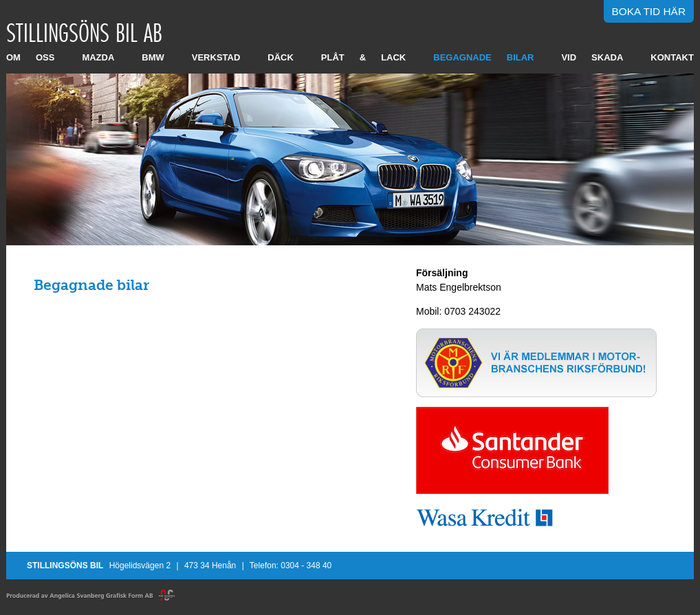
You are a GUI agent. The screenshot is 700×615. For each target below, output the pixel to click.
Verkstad (216, 57)
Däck (281, 57)
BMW (153, 57)
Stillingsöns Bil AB (84, 33)
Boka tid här (649, 11)
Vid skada (592, 57)
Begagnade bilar (483, 57)
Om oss (30, 57)
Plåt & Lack (363, 57)
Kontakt (672, 57)
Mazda (98, 57)
